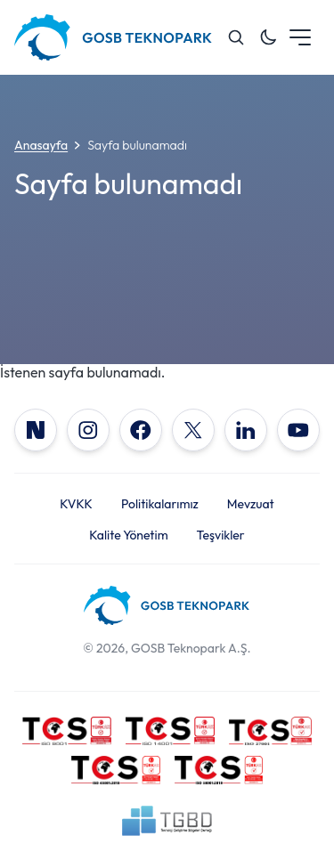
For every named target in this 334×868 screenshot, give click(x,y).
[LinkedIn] (246, 430)
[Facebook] (141, 430)
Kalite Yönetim (128, 535)
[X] (193, 430)
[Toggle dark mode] (268, 37)
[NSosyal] (36, 430)
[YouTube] (298, 430)
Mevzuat (251, 504)
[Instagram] (88, 430)
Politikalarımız (160, 504)
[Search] (236, 37)
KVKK (76, 504)
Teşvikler (221, 535)
